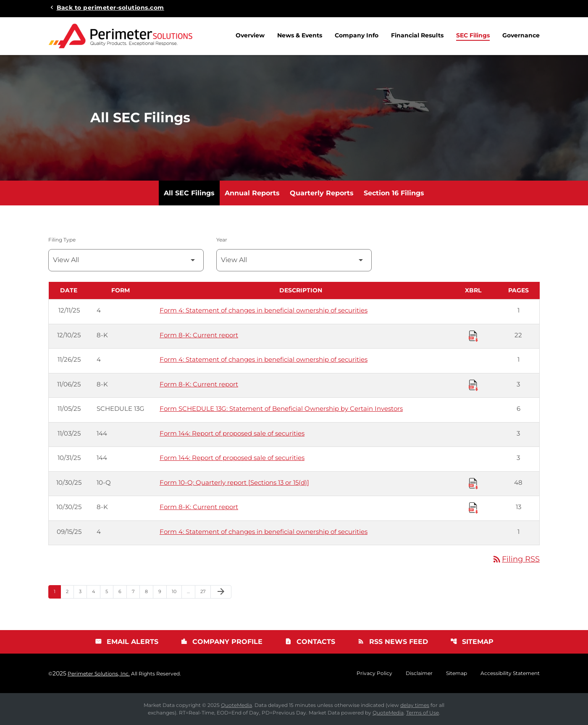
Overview (250, 35)
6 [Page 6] (122, 591)
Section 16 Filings (394, 193)
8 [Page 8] (149, 591)
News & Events (300, 35)
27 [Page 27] (205, 591)
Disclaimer (419, 673)
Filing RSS (516, 559)
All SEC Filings (189, 193)
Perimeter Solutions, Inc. (99, 674)
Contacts (310, 642)
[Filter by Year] (294, 260)
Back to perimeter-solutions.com (110, 7)
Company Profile (222, 642)
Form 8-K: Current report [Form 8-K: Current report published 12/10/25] (199, 335)
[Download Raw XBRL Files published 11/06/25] (473, 385)
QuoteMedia (236, 705)
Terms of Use (423, 713)
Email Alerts (127, 642)
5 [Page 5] (109, 591)
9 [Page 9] (162, 591)
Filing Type (62, 240)
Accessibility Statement (510, 673)
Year (222, 240)
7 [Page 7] (136, 591)
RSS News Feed (393, 642)
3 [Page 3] (83, 591)
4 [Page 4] (96, 591)
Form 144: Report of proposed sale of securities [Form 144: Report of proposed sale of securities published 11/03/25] (232, 433)
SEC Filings (473, 35)
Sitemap (472, 642)
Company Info (357, 35)
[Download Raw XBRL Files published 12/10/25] (473, 336)
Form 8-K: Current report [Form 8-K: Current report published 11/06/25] (199, 384)
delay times (415, 705)
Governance (521, 35)
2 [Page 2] (70, 591)
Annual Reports (252, 193)
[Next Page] (221, 592)
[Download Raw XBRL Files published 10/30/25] (473, 483)
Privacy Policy (374, 673)
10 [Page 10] (177, 591)
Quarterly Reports (322, 193)
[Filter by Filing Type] (126, 260)
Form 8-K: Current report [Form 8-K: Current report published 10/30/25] (199, 507)
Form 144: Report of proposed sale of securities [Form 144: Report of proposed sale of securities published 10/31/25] (232, 458)
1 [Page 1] (57, 591)
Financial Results (417, 35)
